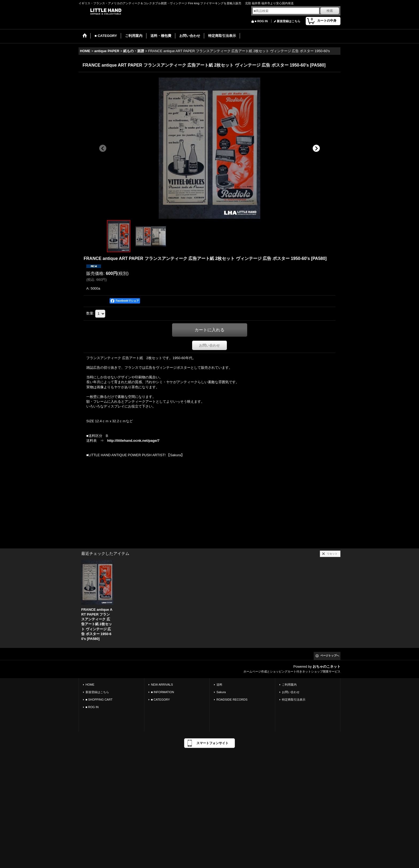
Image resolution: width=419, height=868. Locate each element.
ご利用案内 (289, 685)
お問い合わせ (210, 345)
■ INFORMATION (162, 692)
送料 (219, 685)
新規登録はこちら (289, 21)
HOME (90, 685)
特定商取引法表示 (294, 700)
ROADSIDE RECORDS (232, 700)
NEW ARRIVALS (162, 685)
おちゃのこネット (327, 667)
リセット (332, 554)
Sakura (221, 692)
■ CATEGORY (160, 700)
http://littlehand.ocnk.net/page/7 (133, 441)
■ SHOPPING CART (99, 700)
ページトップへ (330, 656)
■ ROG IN (261, 21)
